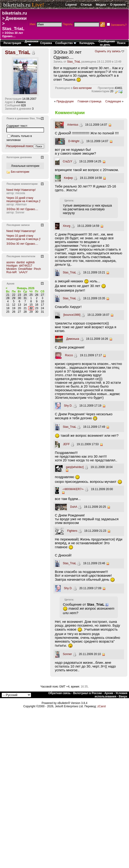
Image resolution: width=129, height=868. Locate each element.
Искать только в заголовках (19, 138)
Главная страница (90, 101)
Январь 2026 (26, 288)
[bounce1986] (72, 315)
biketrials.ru (17, 5)
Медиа (101, 5)
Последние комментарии (22, 184)
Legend (71, 5)
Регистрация (12, 43)
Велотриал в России (88, 693)
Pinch (37, 269)
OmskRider (25, 269)
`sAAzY (23, 272)
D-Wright (74, 141)
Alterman (21, 204)
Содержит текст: (17, 126)
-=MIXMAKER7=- (73, 489)
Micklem (12, 269)
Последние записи (18, 225)
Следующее (113, 101)
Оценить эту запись (108, 51)
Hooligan (12, 266)
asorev (11, 262)
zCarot (102, 706)
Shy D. (68, 406)
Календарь (87, 43)
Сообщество (66, 43)
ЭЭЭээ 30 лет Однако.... (22, 209)
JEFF (67, 444)
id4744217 (26, 266)
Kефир (69, 178)
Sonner (67, 654)
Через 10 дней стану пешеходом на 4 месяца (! (23, 200)
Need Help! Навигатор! (21, 190)
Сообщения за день (107, 43)
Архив (109, 693)
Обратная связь (59, 693)
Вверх (123, 696)
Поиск (121, 43)
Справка (46, 43)
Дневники (16, 18)
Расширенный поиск (20, 146)
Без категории (82, 88)
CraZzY (68, 161)
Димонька (73, 339)
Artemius (73, 125)
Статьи (86, 5)
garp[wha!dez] (75, 467)
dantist (20, 262)
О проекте (118, 5)
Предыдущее (65, 101)
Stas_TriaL (13, 29)
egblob (30, 262)
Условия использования (111, 695)
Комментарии (101, 91)
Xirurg (67, 226)
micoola (20, 193)
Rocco (69, 355)
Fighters (72, 531)
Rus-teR (12, 272)
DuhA (74, 507)
